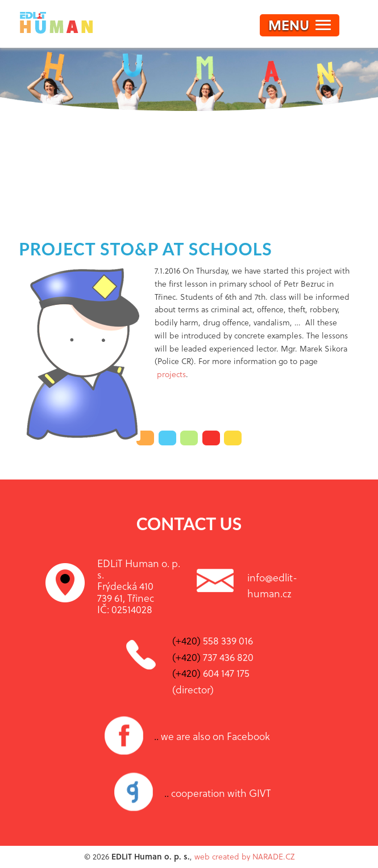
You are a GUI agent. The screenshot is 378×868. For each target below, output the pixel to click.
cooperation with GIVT (218, 793)
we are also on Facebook (212, 736)
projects (171, 374)
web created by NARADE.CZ (244, 856)
